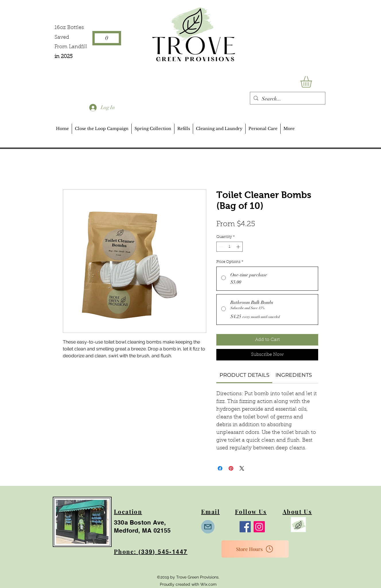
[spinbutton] (230, 247)
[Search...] (287, 99)
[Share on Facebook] (220, 468)
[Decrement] (221, 247)
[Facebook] (245, 527)
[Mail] (208, 527)
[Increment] (239, 247)
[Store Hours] (255, 549)
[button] (313, 82)
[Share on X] (242, 468)
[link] (244, 375)
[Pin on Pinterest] (231, 468)
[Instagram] (259, 527)
